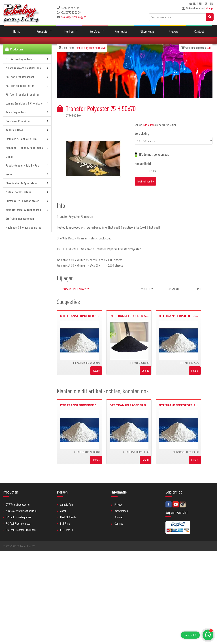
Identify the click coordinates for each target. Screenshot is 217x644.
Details (96, 371)
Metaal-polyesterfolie (28, 192)
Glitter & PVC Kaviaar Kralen (28, 201)
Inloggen (210, 8)
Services (95, 31)
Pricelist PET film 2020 (76, 289)
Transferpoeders (28, 112)
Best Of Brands (66, 517)
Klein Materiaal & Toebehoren (28, 210)
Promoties (121, 31)
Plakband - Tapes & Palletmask (28, 148)
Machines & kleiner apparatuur (28, 228)
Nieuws (173, 31)
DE (206, 4)
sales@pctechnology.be (74, 17)
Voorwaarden (120, 511)
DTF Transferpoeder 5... (129, 316)
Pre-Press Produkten (28, 121)
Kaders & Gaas (28, 130)
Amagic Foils (65, 505)
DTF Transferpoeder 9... (80, 316)
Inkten (28, 174)
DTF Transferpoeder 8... (178, 316)
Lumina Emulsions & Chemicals (28, 103)
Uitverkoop (147, 31)
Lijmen (28, 157)
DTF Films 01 (65, 530)
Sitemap (117, 517)
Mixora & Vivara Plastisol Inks (28, 68)
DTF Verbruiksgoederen (28, 59)
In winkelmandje (145, 181)
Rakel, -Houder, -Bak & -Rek (28, 165)
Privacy (117, 505)
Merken (69, 31)
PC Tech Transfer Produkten (28, 95)
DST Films (64, 524)
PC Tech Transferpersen (28, 77)
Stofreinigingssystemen (28, 219)
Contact (199, 31)
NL (195, 4)
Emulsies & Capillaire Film (28, 139)
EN (200, 4)
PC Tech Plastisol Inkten (28, 86)
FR (212, 4)
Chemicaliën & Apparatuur (28, 183)
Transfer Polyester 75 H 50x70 (90, 48)
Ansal (61, 511)
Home (17, 31)
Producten (43, 31)
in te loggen (149, 125)
